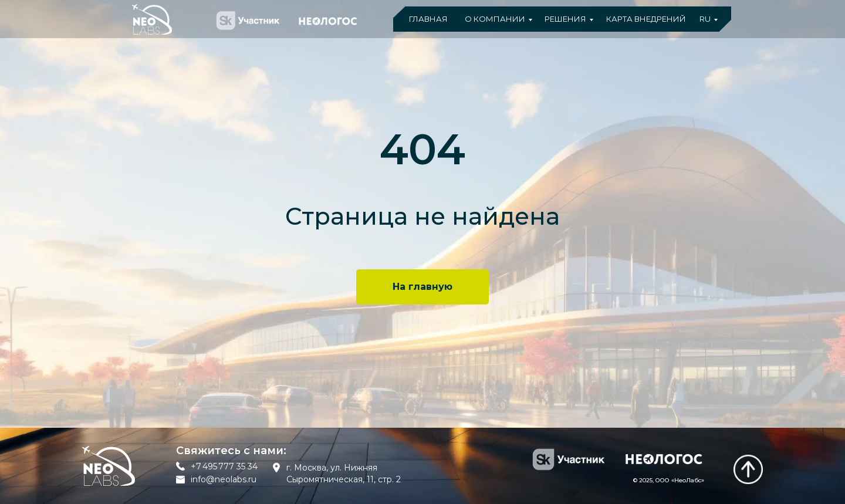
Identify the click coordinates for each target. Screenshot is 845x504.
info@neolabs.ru (224, 479)
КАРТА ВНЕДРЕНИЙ (646, 19)
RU (705, 19)
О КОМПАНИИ (495, 19)
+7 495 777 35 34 (224, 466)
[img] (748, 469)
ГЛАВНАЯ (428, 19)
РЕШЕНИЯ (565, 19)
